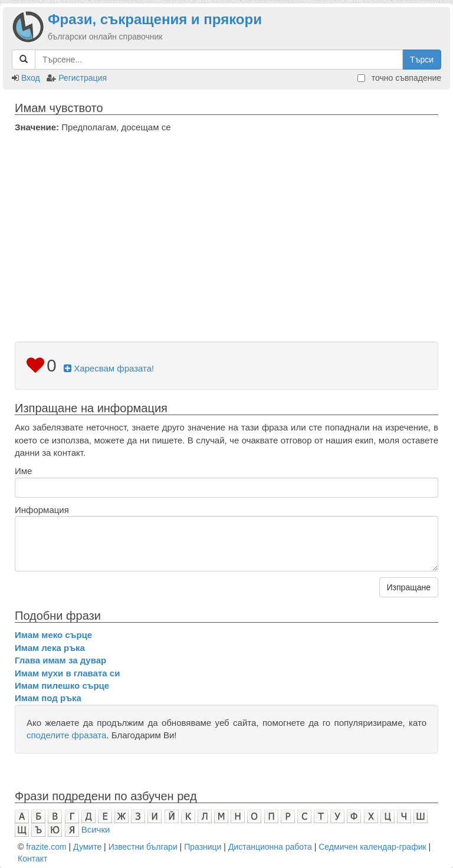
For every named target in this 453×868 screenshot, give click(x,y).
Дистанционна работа (270, 847)
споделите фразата (66, 735)
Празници (203, 847)
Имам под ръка (48, 698)
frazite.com (46, 847)
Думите (87, 847)
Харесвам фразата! (109, 368)
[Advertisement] (226, 222)
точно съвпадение (399, 78)
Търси (422, 60)
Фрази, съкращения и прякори (155, 19)
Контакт (32, 859)
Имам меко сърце (53, 635)
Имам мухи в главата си (67, 673)
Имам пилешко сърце (62, 685)
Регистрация (83, 78)
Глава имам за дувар (60, 660)
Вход (31, 78)
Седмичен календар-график (372, 847)
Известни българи (143, 847)
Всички (96, 829)
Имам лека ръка (50, 648)
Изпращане (409, 587)
